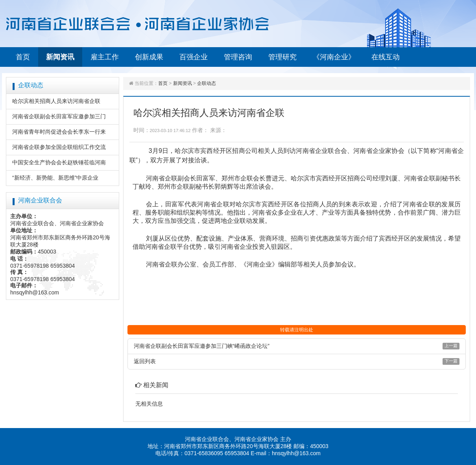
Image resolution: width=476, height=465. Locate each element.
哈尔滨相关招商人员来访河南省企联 (56, 101)
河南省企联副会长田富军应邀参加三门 (59, 116)
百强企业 (194, 57)
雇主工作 (105, 57)
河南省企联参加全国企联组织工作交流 (59, 147)
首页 (23, 57)
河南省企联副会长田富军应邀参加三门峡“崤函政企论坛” (202, 346)
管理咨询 (238, 57)
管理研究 (282, 57)
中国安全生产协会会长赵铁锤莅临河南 (59, 162)
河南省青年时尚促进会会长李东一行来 (59, 132)
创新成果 (149, 57)
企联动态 (207, 83)
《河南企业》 (334, 57)
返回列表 (145, 361)
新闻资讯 (60, 57)
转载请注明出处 (297, 330)
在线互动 (386, 57)
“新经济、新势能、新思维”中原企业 (55, 178)
